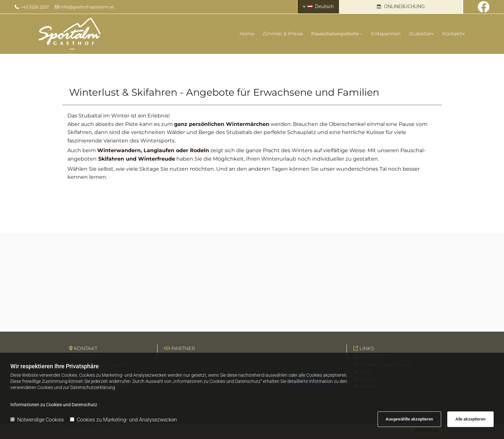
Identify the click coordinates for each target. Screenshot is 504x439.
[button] (401, 7)
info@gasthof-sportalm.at (87, 7)
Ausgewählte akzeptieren (409, 419)
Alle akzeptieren (470, 419)
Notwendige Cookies (37, 420)
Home (241, 34)
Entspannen (384, 34)
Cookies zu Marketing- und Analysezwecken (123, 420)
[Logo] (108, 34)
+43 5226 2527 (35, 7)
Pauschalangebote (332, 34)
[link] (329, 34)
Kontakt (453, 34)
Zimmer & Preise (278, 34)
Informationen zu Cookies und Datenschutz (54, 405)
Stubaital (420, 34)
